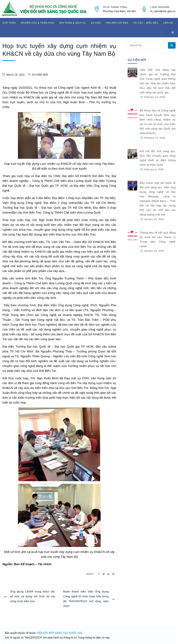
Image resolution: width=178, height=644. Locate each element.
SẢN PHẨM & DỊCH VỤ (73, 23)
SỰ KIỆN (96, 23)
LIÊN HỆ (168, 23)
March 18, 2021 (16, 75)
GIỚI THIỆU (9, 23)
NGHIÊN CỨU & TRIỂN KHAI (38, 23)
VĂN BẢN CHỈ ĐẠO (117, 23)
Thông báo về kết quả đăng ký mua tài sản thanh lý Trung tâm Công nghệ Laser (158, 239)
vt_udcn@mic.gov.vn (163, 11)
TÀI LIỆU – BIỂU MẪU (146, 23)
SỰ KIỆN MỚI (40, 75)
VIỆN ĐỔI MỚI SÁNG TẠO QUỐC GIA (59, 633)
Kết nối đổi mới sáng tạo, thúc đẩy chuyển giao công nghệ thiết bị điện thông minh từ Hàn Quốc (158, 158)
